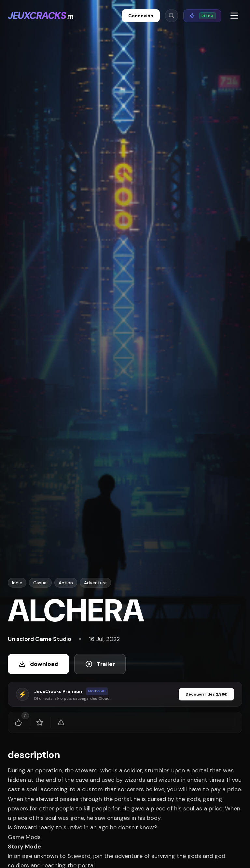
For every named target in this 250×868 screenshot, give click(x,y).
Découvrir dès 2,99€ (206, 694)
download (38, 664)
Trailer (100, 664)
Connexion (141, 16)
